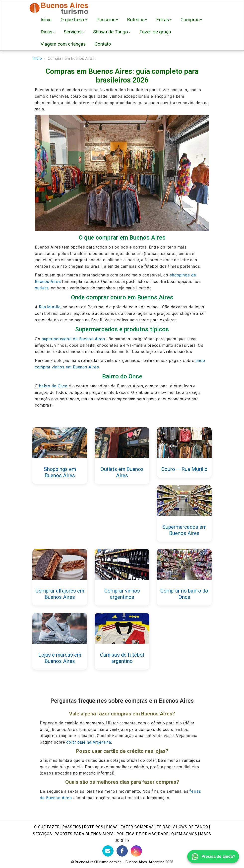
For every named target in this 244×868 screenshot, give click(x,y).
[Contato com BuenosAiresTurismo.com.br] (108, 851)
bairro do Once (53, 386)
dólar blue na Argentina (89, 742)
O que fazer (74, 20)
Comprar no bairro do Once (184, 594)
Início (46, 20)
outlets (42, 288)
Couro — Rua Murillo (184, 469)
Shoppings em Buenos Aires (60, 472)
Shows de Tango (112, 32)
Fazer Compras (137, 827)
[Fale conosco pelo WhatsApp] (213, 857)
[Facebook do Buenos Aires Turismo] (122, 851)
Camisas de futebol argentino (122, 658)
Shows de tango (191, 827)
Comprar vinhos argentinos (122, 594)
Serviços (74, 32)
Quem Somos (184, 834)
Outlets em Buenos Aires (122, 472)
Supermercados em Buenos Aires (184, 530)
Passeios (107, 20)
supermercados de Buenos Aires (73, 339)
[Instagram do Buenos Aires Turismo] (136, 851)
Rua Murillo (50, 307)
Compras (191, 20)
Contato (103, 44)
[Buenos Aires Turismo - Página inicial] (59, 7)
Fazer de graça (155, 32)
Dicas (48, 32)
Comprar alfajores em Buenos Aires (60, 594)
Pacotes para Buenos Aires (84, 834)
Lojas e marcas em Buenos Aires (60, 658)
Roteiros (137, 20)
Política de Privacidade (142, 834)
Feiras (164, 20)
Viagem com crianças (63, 44)
